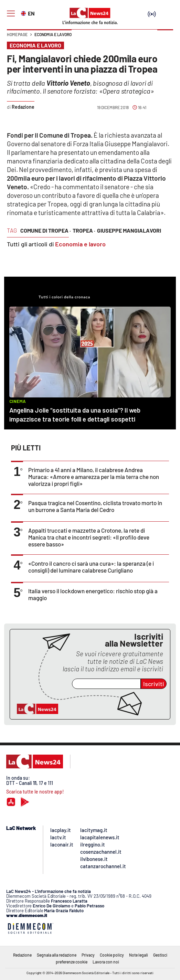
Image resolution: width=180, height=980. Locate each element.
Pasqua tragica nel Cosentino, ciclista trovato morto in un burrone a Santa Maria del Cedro (95, 506)
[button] (165, 38)
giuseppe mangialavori (129, 230)
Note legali (139, 955)
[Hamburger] (11, 14)
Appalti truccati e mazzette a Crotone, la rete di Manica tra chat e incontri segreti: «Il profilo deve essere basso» (89, 537)
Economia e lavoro (53, 34)
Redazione (22, 955)
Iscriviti (154, 684)
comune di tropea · (46, 230)
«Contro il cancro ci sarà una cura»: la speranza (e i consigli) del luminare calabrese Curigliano (91, 567)
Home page (17, 34)
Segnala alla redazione (57, 955)
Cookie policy (112, 955)
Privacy (88, 955)
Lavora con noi (106, 962)
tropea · (84, 230)
